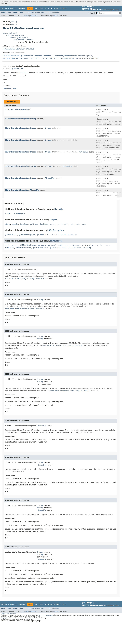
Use (36, 8)
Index (59, 8)
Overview (5, 8)
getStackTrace (88, 245)
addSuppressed (11, 245)
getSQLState (43, 235)
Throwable (29, 49)
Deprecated (50, 8)
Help (64, 8)
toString (87, 248)
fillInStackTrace (28, 245)
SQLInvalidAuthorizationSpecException (21, 58)
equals (15, 224)
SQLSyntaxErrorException (87, 58)
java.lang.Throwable (15, 35)
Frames (31, 13)
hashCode (44, 224)
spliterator (20, 214)
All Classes (54, 13)
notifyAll (63, 224)
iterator (54, 235)
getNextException (27, 235)
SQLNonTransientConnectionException (57, 58)
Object (53, 220)
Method (34, 16)
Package (22, 8)
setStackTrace (74, 248)
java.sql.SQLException (24, 40)
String (33, 119)
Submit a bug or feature (8, 614)
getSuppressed (103, 245)
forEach (8, 214)
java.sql (14, 22)
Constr (26, 16)
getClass (34, 224)
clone (7, 224)
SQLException (17, 69)
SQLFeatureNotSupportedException (35, 56)
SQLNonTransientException (17, 109)
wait (72, 224)
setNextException (69, 235)
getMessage (75, 245)
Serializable (9, 49)
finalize (24, 224)
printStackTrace (24, 248)
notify (53, 224)
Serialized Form (10, 89)
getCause (42, 245)
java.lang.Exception (19, 38)
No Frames (40, 13)
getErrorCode (11, 235)
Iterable (20, 49)
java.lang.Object (10, 33)
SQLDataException (11, 56)
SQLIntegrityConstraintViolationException (72, 56)
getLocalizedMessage (58, 245)
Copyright (4, 618)
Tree (41, 8)
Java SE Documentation (46, 615)
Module (14, 8)
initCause (9, 248)
